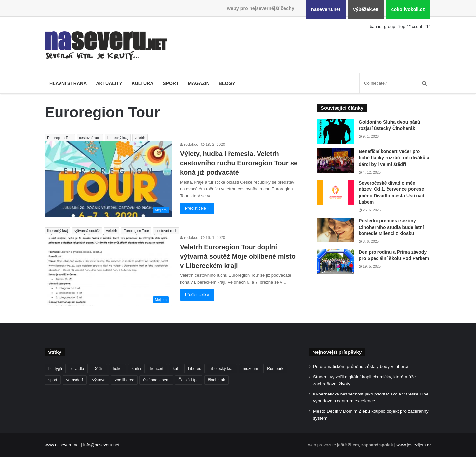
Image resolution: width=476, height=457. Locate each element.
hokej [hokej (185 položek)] (118, 369)
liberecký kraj (118, 138)
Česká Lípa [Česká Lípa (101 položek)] (189, 380)
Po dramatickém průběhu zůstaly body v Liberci (360, 367)
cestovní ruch (90, 138)
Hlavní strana (68, 83)
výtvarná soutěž (87, 231)
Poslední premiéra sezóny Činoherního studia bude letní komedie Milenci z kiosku (391, 227)
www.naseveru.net (62, 445)
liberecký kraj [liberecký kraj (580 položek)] (222, 369)
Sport (171, 83)
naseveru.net (326, 9)
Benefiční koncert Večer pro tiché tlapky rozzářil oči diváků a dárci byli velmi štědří (394, 158)
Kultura (143, 83)
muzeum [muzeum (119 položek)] (250, 369)
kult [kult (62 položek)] (176, 369)
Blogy (227, 83)
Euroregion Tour (60, 138)
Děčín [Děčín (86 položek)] (98, 369)
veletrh (140, 138)
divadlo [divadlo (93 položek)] (78, 369)
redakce (189, 145)
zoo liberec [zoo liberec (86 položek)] (124, 380)
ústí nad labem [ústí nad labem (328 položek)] (156, 380)
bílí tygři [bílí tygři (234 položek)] (55, 369)
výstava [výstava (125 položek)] (99, 380)
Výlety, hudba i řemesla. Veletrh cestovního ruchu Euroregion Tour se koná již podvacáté (239, 163)
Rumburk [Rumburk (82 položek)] (275, 369)
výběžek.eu (366, 9)
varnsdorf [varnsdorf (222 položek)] (75, 380)
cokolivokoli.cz (408, 9)
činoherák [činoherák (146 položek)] (217, 380)
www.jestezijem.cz (414, 445)
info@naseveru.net (101, 445)
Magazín (198, 83)
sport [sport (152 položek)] (53, 380)
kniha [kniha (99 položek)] (136, 369)
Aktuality (109, 83)
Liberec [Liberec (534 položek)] (195, 369)
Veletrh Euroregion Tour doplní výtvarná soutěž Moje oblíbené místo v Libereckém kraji (238, 256)
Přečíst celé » (197, 208)
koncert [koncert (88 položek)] (157, 369)
